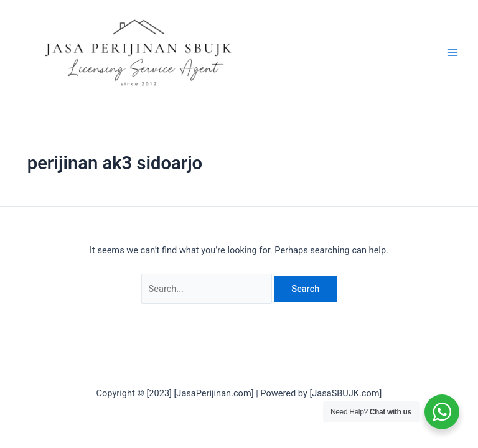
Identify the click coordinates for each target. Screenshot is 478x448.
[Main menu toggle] (452, 52)
